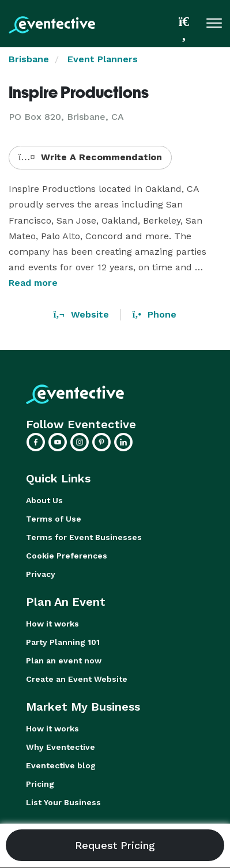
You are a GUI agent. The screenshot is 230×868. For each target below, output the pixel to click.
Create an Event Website (77, 679)
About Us (44, 500)
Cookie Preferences (67, 556)
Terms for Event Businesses (84, 537)
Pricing (40, 784)
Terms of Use (54, 519)
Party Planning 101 (63, 642)
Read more (33, 283)
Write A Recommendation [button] (90, 157)
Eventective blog (61, 765)
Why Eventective (61, 747)
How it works (52, 624)
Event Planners (103, 59)
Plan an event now (64, 661)
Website (81, 314)
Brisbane (29, 59)
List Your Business (63, 802)
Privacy (41, 574)
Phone (154, 314)
